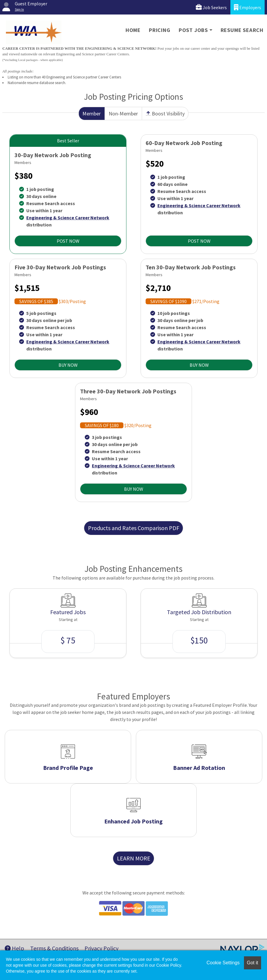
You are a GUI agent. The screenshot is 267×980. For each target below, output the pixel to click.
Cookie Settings (223, 963)
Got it (253, 963)
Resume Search (242, 30)
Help (14, 948)
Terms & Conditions (54, 948)
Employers (248, 7)
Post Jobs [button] (193, 30)
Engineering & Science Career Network (68, 218)
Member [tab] (92, 114)
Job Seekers (211, 7)
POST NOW (68, 241)
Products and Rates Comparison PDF (134, 528)
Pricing (160, 30)
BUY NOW (68, 365)
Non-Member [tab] (123, 114)
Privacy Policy (101, 948)
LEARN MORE (134, 858)
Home (133, 30)
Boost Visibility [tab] (165, 114)
